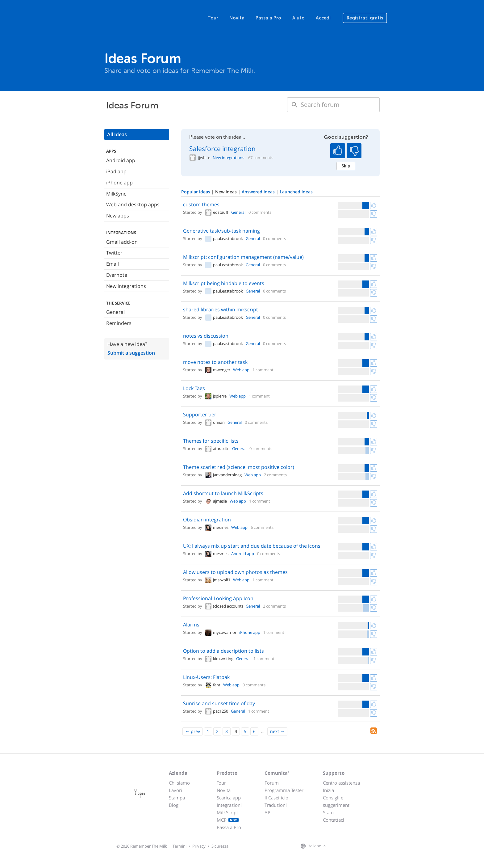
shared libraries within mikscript (221, 310)
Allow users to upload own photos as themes (235, 572)
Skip (346, 166)
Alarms (191, 625)
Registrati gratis (365, 18)
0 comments (260, 212)
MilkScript (227, 812)
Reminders (119, 323)
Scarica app (229, 798)
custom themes (201, 204)
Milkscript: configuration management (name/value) (243, 257)
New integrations (126, 286)
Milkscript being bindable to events (224, 283)
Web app (241, 370)
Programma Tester (284, 790)
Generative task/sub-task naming (221, 231)
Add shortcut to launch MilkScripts (223, 493)
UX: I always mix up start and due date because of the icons (252, 546)
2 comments (275, 475)
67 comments (261, 158)
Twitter (114, 253)
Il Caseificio (276, 798)
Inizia (328, 790)
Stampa (177, 798)
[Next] (277, 731)
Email (113, 264)
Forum (272, 783)
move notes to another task (215, 362)
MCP (228, 820)
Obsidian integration (207, 520)
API (268, 812)
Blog (174, 805)
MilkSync (116, 194)
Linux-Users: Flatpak (206, 677)
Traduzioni (276, 805)
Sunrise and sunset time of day (219, 703)
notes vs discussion (206, 336)
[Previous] (193, 731)
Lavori (175, 790)
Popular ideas (196, 192)
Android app (121, 160)
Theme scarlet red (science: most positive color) (239, 467)
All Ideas (117, 134)
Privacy (199, 846)
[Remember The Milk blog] (353, 846)
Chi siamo (179, 783)
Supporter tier (200, 415)
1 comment (263, 370)
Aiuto (298, 18)
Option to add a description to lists (223, 651)
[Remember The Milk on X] (345, 846)
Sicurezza (220, 846)
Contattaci (334, 820)
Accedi (323, 18)
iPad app (116, 171)
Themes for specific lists (211, 441)
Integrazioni (229, 805)
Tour (213, 18)
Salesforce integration (222, 149)
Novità (237, 18)
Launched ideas (296, 192)
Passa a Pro (268, 18)
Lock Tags (194, 388)
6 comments (262, 527)
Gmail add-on (122, 242)
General (115, 312)
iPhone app (119, 183)
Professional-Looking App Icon (218, 598)
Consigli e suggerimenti (337, 801)
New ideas (227, 192)
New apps (118, 216)
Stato (328, 812)
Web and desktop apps (133, 204)
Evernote (117, 275)
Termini (179, 846)
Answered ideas (259, 192)
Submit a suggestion (131, 353)
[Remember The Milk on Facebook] (336, 846)
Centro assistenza (341, 783)
